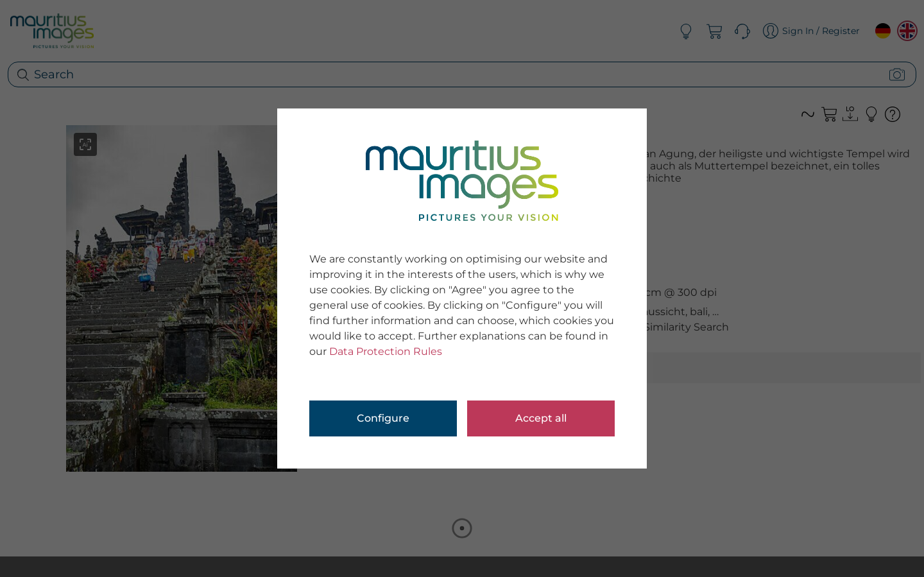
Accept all (541, 418)
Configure (383, 418)
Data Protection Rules (386, 351)
